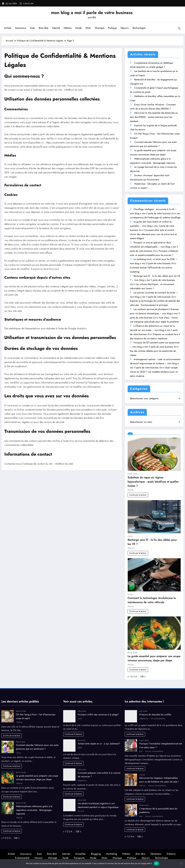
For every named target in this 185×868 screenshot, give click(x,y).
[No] (181, 864)
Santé (65, 858)
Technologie (139, 28)
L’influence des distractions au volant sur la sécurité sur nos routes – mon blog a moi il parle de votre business (154, 330)
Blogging (96, 854)
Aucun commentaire (154, 751)
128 (142, 677)
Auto (32, 28)
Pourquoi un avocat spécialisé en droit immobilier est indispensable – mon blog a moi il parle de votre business (154, 247)
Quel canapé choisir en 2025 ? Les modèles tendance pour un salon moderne (154, 372)
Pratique (112, 28)
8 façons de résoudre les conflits (155, 715)
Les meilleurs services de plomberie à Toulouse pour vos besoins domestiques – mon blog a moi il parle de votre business (155, 313)
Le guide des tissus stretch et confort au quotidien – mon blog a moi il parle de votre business (152, 226)
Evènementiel (22, 858)
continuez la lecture (135, 734)
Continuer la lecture (138, 495)
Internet (56, 28)
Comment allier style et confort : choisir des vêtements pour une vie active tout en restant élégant (153, 234)
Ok (156, 863)
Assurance (21, 28)
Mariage (53, 858)
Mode (78, 28)
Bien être (44, 28)
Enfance (171, 854)
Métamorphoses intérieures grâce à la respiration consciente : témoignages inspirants (34, 810)
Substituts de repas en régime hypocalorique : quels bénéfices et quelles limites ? (153, 482)
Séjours (125, 28)
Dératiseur (156, 854)
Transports (79, 858)
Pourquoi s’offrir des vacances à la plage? (98, 715)
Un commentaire (158, 718)
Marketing (112, 854)
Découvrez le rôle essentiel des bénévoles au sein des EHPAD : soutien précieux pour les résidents (154, 117)
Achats (8, 28)
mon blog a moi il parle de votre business (92, 13)
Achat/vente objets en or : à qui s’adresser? (99, 744)
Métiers (68, 28)
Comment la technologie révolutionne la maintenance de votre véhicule (152, 600)
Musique (99, 28)
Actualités (80, 854)
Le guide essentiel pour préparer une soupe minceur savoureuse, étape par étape (154, 658)
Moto (88, 28)
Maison (39, 858)
